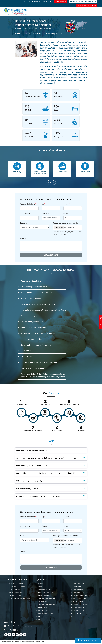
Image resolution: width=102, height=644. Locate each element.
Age (43, 204)
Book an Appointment (88, 640)
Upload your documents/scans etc (65, 223)
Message (24, 239)
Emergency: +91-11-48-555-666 (87, 5)
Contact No (46, 213)
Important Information (17, 586)
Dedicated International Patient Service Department (41, 33)
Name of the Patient (28, 204)
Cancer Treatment (61, 1)
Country (67, 213)
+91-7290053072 (13, 630)
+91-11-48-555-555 (76, 1)
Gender (66, 204)
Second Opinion (47, 1)
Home (17, 33)
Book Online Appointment (32, 1)
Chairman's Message (46, 592)
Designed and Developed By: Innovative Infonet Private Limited (23, 642)
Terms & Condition (80, 598)
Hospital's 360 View (16, 592)
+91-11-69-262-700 (91, 1)
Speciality (24, 223)
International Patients (46, 613)
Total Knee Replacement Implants (20, 598)
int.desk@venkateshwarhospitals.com (20, 626)
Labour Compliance (80, 604)
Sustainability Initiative (46, 598)
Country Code (26, 213)
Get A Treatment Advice (81, 595)
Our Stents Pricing (15, 595)
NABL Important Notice (17, 584)
